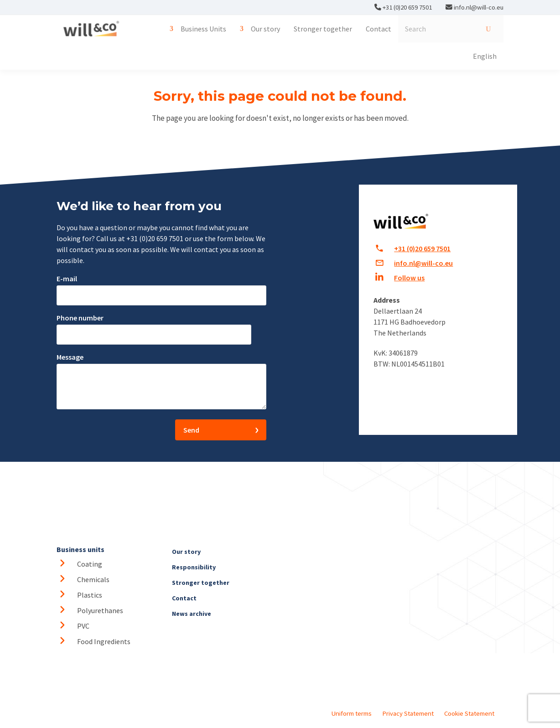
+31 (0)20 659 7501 (407, 7)
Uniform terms (352, 713)
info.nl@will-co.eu (479, 7)
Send (191, 430)
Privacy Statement (408, 713)
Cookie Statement (469, 713)
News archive (192, 614)
